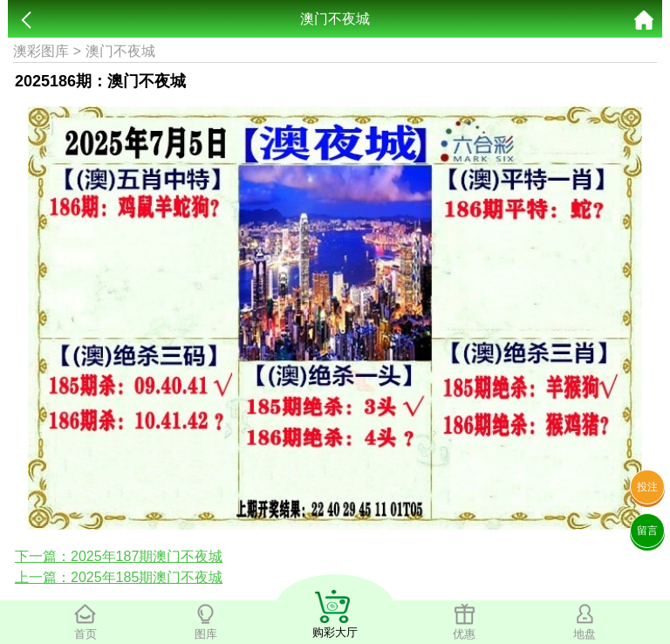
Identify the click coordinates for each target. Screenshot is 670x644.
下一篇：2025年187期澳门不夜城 (119, 556)
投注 (647, 487)
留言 (647, 531)
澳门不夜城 (120, 51)
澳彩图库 (41, 51)
